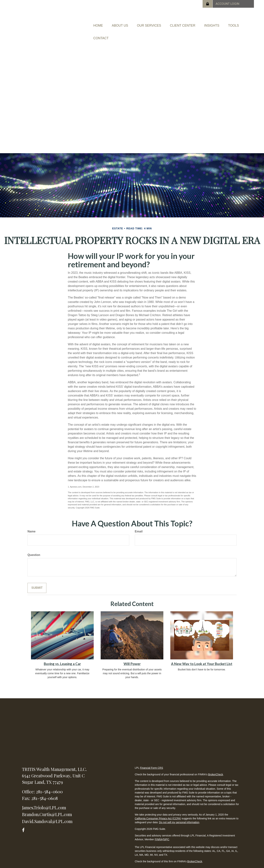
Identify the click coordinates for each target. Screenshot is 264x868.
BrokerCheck (216, 765)
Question (34, 546)
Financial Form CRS (151, 758)
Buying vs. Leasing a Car (62, 654)
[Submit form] (37, 579)
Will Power (132, 654)
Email (139, 522)
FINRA (159, 830)
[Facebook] (24, 820)
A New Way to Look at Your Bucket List (202, 654)
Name (32, 522)
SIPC (166, 830)
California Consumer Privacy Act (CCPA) (158, 809)
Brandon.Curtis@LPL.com (47, 805)
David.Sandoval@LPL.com (47, 812)
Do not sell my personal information (179, 813)
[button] (129, 23)
